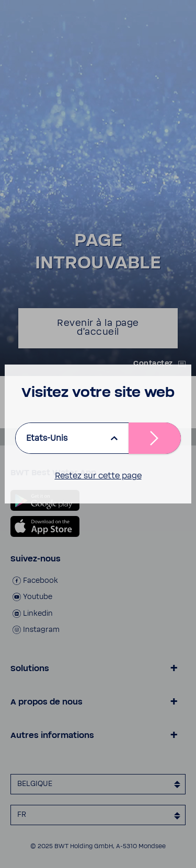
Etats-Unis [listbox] (47, 438)
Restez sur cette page (98, 476)
